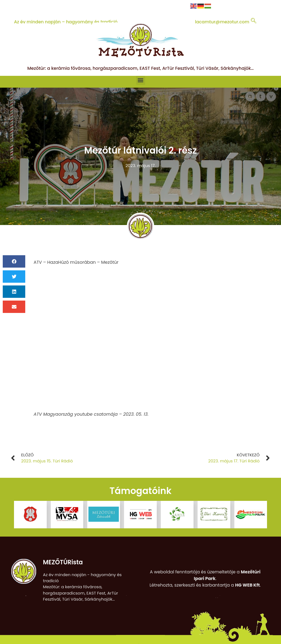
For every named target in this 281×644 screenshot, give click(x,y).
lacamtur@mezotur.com (222, 22)
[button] (141, 80)
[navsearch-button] (254, 21)
